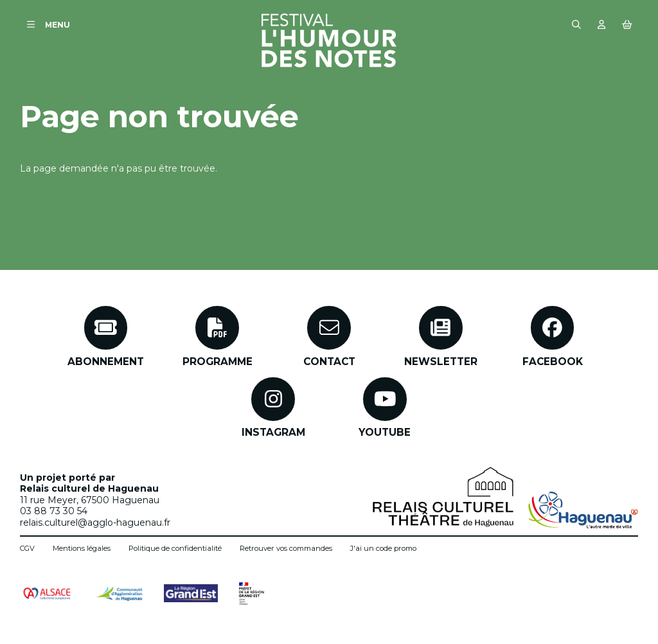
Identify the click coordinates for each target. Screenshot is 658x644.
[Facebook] (552, 336)
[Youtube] (385, 408)
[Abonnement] (106, 336)
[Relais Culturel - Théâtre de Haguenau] (443, 497)
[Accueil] (329, 40)
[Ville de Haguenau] (583, 510)
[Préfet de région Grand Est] (252, 594)
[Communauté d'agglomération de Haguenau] (119, 594)
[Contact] (329, 336)
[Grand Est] (191, 593)
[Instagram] (273, 408)
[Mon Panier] (627, 25)
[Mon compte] (602, 25)
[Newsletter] (440, 336)
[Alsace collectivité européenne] (47, 594)
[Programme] (218, 336)
